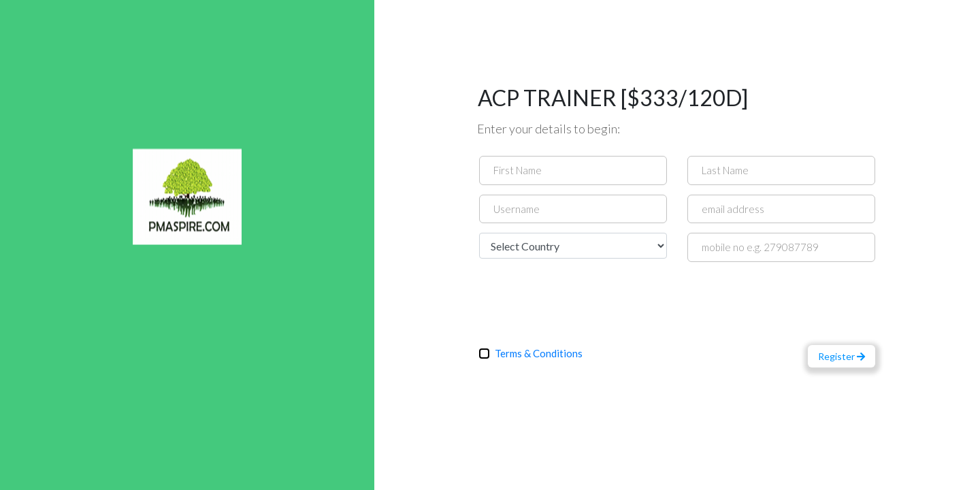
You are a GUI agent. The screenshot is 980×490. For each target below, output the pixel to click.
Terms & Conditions (539, 353)
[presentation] (583, 298)
